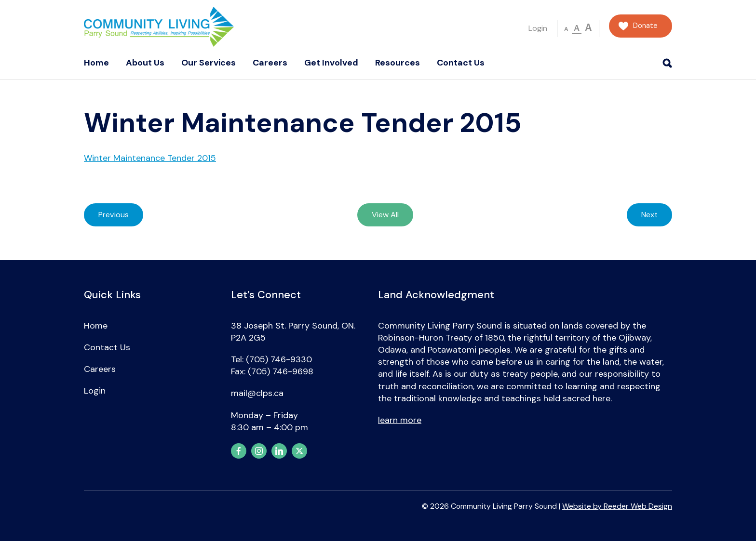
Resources (398, 63)
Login (538, 28)
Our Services (209, 63)
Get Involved (331, 63)
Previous (114, 215)
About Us (145, 63)
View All (385, 215)
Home (96, 63)
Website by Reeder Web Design (617, 506)
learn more (400, 420)
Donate (645, 26)
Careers (270, 63)
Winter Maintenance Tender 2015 (150, 158)
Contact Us (461, 63)
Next (649, 215)
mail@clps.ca (257, 393)
